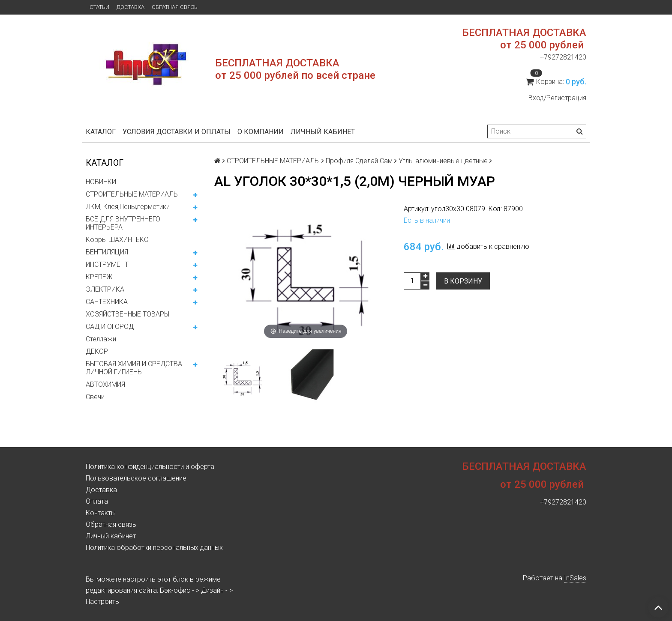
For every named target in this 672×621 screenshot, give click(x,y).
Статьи (99, 7)
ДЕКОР (97, 351)
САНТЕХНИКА (107, 302)
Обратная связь (175, 7)
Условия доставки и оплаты (177, 132)
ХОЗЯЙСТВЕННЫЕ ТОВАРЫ (127, 314)
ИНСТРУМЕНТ (107, 264)
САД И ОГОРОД (110, 327)
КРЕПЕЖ (99, 277)
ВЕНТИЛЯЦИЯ (107, 252)
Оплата (97, 501)
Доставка (130, 7)
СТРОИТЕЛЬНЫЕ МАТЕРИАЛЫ (132, 194)
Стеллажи (101, 339)
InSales (575, 578)
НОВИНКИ (101, 182)
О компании (261, 132)
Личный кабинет (323, 132)
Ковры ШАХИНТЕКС (117, 240)
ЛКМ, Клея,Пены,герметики (128, 207)
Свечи (95, 397)
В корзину (463, 281)
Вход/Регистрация (557, 98)
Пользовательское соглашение (136, 478)
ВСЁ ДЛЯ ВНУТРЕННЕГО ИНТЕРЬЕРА (123, 223)
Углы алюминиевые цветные (443, 161)
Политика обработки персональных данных (154, 548)
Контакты (101, 513)
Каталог (101, 132)
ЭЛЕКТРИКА (105, 289)
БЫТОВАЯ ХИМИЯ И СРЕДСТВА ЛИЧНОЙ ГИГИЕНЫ (134, 368)
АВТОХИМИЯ (105, 384)
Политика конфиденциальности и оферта (150, 467)
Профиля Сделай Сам (359, 161)
